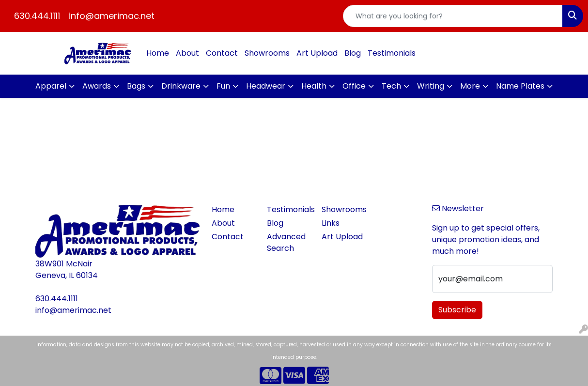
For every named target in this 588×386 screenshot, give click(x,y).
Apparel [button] (51, 86)
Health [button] (314, 86)
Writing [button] (431, 86)
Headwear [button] (266, 86)
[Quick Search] (453, 16)
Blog (353, 53)
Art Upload (317, 53)
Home (158, 53)
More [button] (470, 86)
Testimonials (392, 53)
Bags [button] (136, 86)
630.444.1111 (37, 16)
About (187, 53)
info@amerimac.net (112, 16)
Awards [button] (97, 86)
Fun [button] (223, 86)
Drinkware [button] (181, 86)
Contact (222, 53)
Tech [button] (391, 86)
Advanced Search (286, 242)
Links (331, 223)
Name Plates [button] (520, 86)
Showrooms (267, 53)
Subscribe (457, 310)
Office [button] (354, 86)
